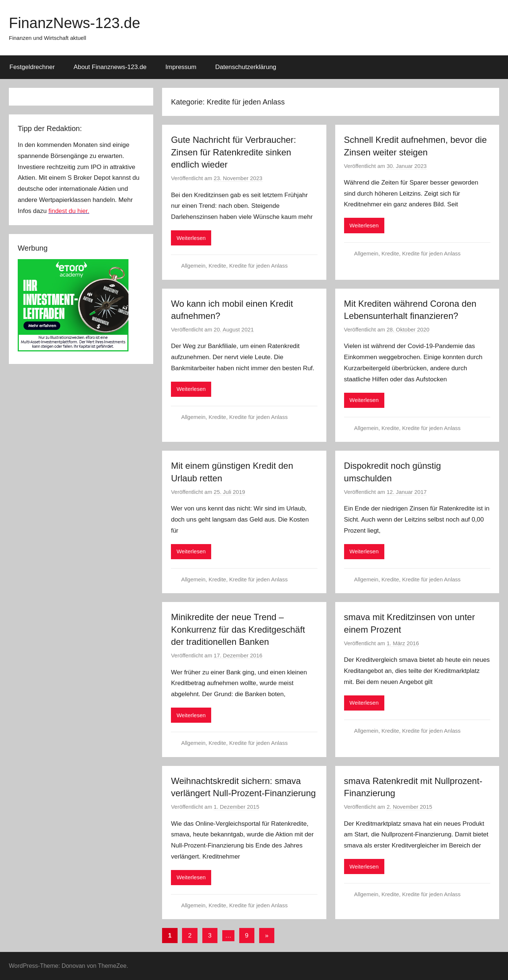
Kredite (217, 266)
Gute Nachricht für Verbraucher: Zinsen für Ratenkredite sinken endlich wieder (234, 152)
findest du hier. (69, 211)
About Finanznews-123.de (110, 67)
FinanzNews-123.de (75, 23)
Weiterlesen (191, 238)
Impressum (181, 67)
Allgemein (193, 266)
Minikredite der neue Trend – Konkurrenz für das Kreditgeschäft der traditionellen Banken (238, 629)
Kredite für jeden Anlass (258, 266)
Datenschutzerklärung (246, 67)
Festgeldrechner (32, 67)
